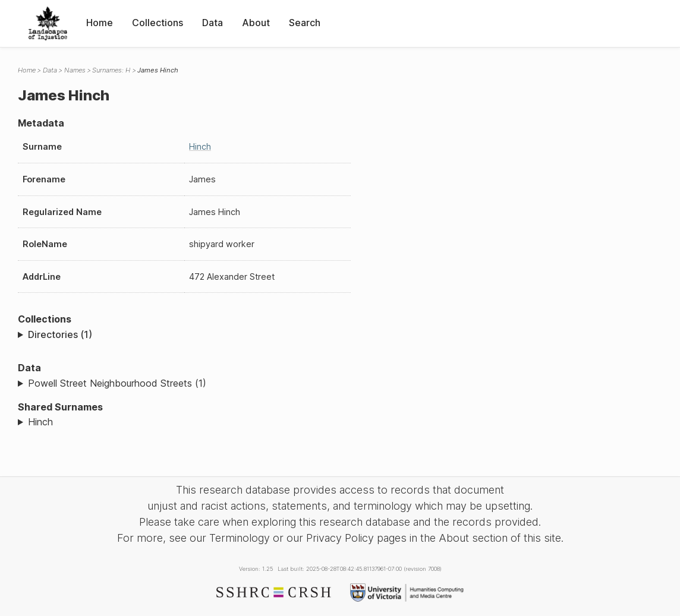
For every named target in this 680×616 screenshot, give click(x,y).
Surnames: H (111, 70)
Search (305, 23)
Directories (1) (60, 334)
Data (212, 23)
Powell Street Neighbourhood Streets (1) (117, 383)
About (256, 23)
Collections (158, 23)
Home (100, 23)
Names (75, 70)
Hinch (200, 146)
